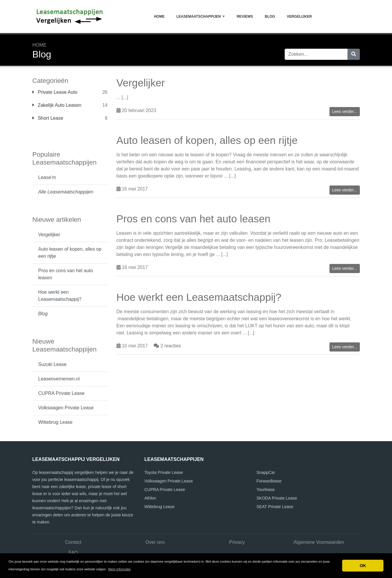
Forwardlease (269, 481)
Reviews (245, 17)
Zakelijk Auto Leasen (57, 105)
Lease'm (47, 177)
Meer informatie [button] (119, 569)
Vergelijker (299, 17)
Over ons (155, 542)
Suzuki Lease (53, 364)
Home (159, 17)
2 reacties (171, 346)
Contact (73, 542)
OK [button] (363, 566)
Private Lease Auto (55, 92)
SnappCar (266, 472)
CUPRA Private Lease (61, 393)
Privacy (237, 542)
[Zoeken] (354, 54)
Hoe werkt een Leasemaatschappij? (60, 296)
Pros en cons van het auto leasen (66, 274)
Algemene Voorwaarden (319, 542)
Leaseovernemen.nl (59, 379)
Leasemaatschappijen (201, 17)
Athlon (150, 498)
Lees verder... (345, 111)
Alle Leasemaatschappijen (66, 192)
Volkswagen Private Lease (66, 408)
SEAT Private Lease (275, 507)
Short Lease (48, 118)
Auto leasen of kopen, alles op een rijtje (70, 253)
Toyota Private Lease (164, 472)
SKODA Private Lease (277, 498)
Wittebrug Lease (56, 422)
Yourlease (266, 490)
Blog (270, 17)
